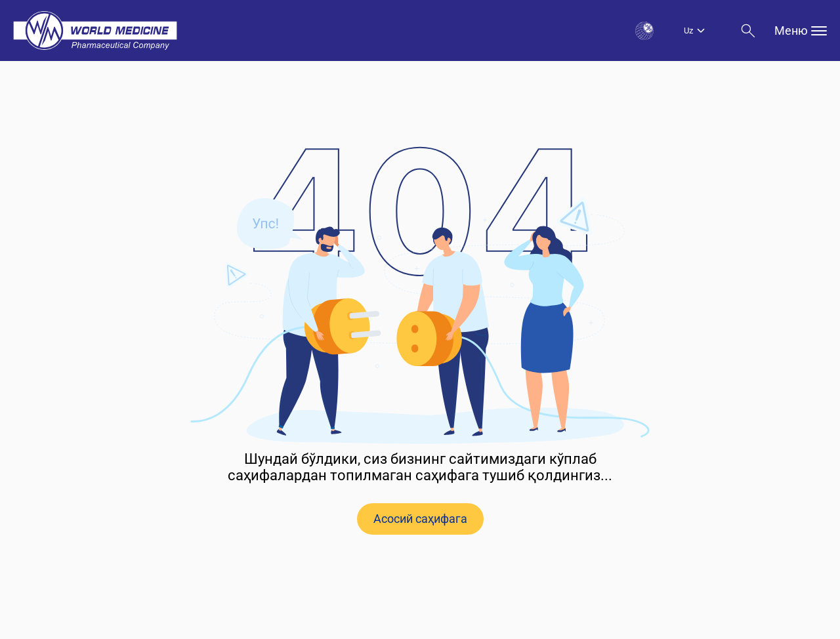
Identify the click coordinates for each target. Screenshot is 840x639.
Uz (688, 31)
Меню (801, 31)
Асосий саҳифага (420, 519)
